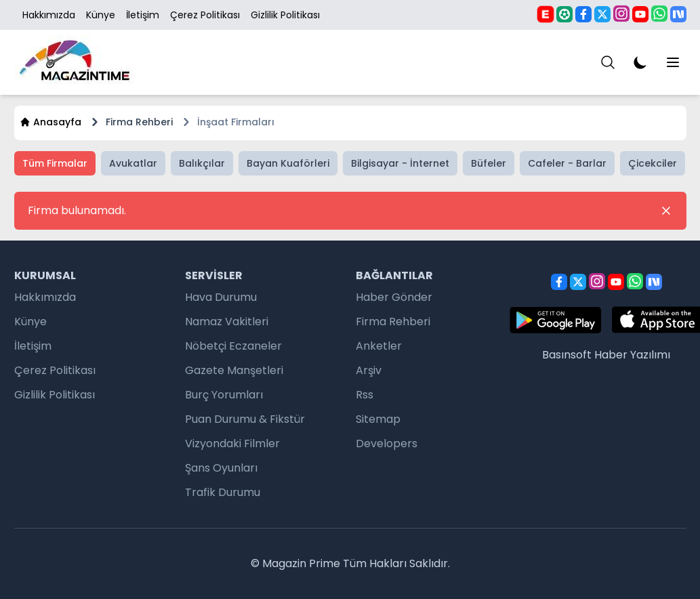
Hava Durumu (221, 297)
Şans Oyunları (221, 468)
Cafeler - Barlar (567, 163)
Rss (365, 395)
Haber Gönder (394, 297)
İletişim (143, 15)
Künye (101, 15)
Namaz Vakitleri (227, 322)
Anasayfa (50, 122)
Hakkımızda (49, 15)
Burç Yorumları (224, 395)
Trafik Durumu (223, 492)
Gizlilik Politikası (285, 15)
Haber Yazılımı (632, 355)
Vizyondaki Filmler (232, 443)
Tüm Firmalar (55, 163)
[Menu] (608, 62)
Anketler (379, 346)
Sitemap (378, 419)
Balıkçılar (202, 163)
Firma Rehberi (393, 322)
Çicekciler (653, 163)
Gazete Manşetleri (234, 370)
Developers (387, 443)
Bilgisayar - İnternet (400, 163)
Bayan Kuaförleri (288, 163)
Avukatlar (133, 163)
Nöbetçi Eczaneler (233, 346)
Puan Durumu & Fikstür (245, 419)
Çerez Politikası (205, 15)
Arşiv (369, 370)
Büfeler (489, 163)
